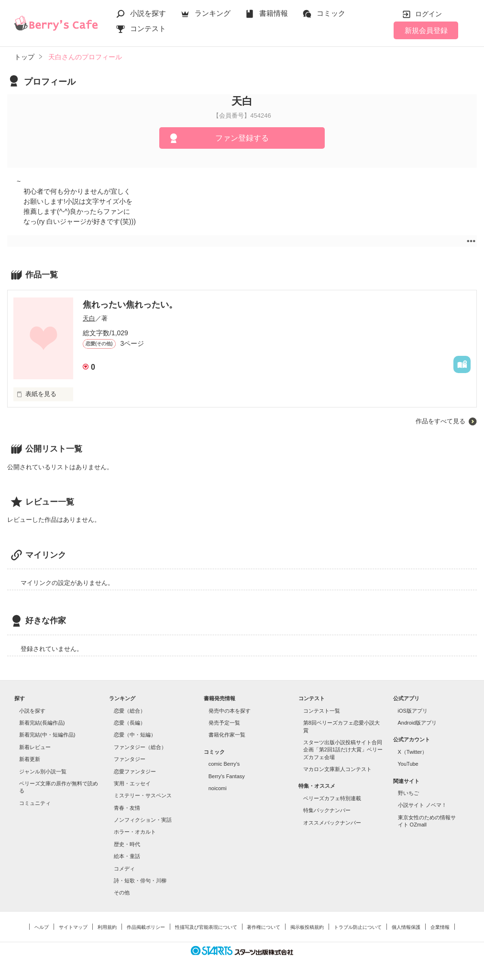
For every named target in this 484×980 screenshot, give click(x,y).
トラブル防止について (358, 927)
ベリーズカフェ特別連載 (332, 798)
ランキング (213, 13)
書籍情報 (274, 13)
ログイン (429, 14)
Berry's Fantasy (227, 776)
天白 (89, 318)
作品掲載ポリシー (146, 927)
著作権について (264, 927)
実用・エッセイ (132, 783)
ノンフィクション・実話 (143, 820)
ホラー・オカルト (135, 832)
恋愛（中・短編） (135, 735)
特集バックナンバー (327, 810)
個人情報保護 (406, 927)
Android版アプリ (418, 723)
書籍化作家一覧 (227, 735)
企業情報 (440, 927)
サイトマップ (73, 927)
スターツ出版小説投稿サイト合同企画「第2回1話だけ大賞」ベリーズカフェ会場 (343, 750)
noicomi (218, 788)
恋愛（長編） (130, 723)
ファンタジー (130, 759)
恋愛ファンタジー (135, 771)
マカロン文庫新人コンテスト (337, 769)
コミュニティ (35, 803)
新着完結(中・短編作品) (47, 735)
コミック (331, 13)
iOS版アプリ (413, 711)
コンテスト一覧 (322, 711)
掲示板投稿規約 (307, 927)
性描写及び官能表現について (206, 927)
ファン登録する (242, 138)
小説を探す (148, 13)
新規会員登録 (426, 30)
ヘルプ (42, 927)
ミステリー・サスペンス (143, 795)
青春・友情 (127, 808)
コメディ (124, 869)
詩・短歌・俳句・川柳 (140, 881)
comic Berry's (224, 764)
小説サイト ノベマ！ (422, 805)
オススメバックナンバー (332, 823)
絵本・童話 (127, 856)
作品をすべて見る (440, 421)
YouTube (408, 764)
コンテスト (148, 28)
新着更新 (30, 759)
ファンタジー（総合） (140, 747)
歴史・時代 (127, 844)
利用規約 (107, 927)
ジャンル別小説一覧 (43, 771)
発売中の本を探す (230, 711)
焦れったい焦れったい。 (130, 305)
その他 (122, 892)
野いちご (408, 793)
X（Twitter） (413, 752)
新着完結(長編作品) (42, 723)
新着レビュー (35, 747)
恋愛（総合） (130, 711)
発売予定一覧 (224, 723)
